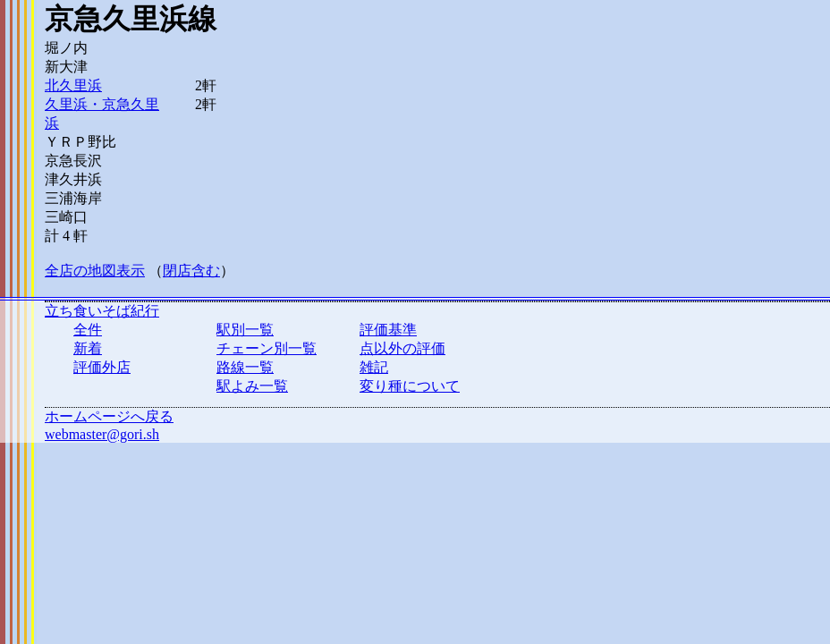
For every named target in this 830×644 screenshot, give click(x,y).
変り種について (410, 386)
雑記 (374, 367)
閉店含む (191, 271)
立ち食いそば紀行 (102, 311)
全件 (88, 330)
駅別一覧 (245, 330)
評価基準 (388, 330)
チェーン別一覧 (267, 348)
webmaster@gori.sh (102, 434)
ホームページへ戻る (109, 416)
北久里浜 (73, 85)
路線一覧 (245, 367)
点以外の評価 (402, 348)
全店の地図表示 (95, 271)
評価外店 (102, 367)
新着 (88, 348)
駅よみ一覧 (252, 386)
